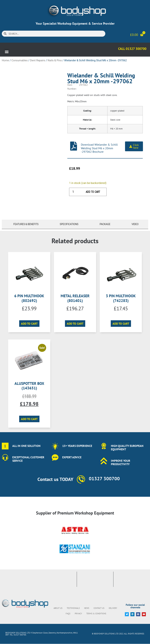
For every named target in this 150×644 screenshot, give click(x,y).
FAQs (68, 614)
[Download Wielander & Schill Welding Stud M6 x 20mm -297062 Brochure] (74, 146)
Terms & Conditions (96, 614)
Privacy (78, 614)
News (87, 608)
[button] (7, 52)
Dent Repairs (38, 60)
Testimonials (73, 608)
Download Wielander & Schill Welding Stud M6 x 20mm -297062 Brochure (99, 148)
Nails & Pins (55, 60)
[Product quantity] (74, 192)
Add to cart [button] (29, 324)
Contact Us (99, 608)
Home (5, 60)
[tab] (25, 224)
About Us (58, 608)
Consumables (20, 60)
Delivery (113, 608)
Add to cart (93, 192)
